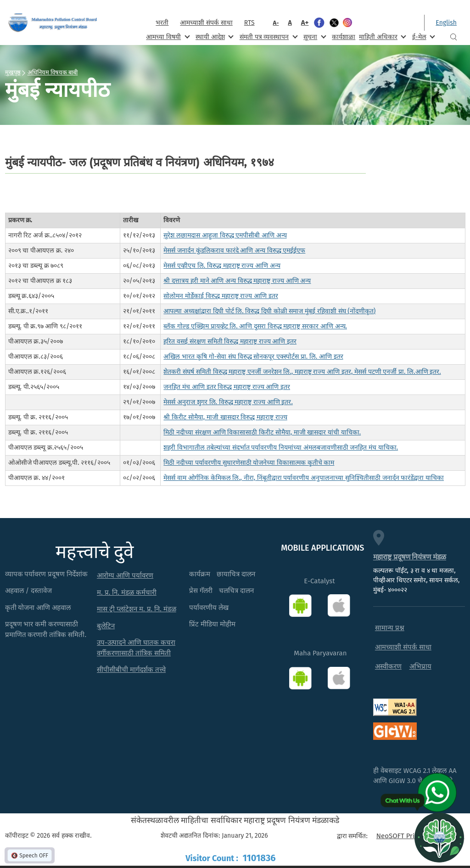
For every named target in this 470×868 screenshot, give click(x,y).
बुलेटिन (106, 626)
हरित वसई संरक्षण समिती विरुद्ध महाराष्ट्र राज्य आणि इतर (230, 341)
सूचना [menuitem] (314, 37)
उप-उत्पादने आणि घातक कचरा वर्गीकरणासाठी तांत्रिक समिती (136, 648)
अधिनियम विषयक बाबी (53, 72)
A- (276, 23)
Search (453, 37)
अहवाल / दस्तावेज (29, 591)
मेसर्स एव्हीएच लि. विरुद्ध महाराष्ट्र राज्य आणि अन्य (222, 266)
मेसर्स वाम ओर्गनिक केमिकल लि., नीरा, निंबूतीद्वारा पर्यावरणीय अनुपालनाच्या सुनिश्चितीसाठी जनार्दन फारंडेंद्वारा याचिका (304, 478)
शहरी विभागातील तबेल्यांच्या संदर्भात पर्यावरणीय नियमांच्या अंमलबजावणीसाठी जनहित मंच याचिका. (281, 448)
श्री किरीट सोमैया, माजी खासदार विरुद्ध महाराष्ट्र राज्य (225, 417)
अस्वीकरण (388, 666)
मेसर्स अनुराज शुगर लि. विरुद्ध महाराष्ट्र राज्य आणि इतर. (228, 402)
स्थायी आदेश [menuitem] (214, 37)
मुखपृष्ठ (13, 72)
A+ (305, 23)
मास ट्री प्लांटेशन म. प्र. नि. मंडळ (137, 609)
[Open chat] (439, 837)
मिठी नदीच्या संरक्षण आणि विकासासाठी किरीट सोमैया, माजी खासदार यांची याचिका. (262, 432)
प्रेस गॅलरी (201, 591)
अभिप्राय (420, 666)
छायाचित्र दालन (236, 574)
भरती (162, 23)
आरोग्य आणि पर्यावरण (125, 575)
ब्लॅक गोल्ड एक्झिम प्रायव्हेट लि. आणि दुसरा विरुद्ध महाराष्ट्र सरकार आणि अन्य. (255, 326)
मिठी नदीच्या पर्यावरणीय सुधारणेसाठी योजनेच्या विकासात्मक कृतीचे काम (249, 463)
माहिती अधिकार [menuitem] (382, 37)
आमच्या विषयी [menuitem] (167, 37)
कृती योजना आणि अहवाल (38, 608)
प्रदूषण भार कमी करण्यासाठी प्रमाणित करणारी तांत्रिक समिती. (46, 629)
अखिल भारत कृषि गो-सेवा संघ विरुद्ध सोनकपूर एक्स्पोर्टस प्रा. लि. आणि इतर (253, 357)
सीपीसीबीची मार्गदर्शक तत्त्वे (131, 670)
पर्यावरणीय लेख (209, 608)
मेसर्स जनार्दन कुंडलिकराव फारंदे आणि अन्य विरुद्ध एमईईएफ (234, 251)
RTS (249, 23)
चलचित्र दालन (236, 591)
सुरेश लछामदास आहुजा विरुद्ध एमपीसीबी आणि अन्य (225, 235)
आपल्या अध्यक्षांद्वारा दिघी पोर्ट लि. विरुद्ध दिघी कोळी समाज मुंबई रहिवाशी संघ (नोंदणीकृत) (269, 311)
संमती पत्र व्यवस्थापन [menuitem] (268, 37)
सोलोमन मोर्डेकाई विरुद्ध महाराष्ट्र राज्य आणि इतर (221, 296)
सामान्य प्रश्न (390, 628)
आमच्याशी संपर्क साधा (206, 23)
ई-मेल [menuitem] (423, 37)
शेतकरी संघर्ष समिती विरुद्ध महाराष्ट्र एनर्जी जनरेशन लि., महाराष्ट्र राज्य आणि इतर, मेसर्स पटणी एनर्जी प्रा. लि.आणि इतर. (302, 372)
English (446, 23)
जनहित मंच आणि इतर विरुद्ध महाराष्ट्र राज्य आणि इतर (227, 387)
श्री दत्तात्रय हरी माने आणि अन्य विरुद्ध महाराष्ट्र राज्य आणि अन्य (237, 281)
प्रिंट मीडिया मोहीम (212, 624)
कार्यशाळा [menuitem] (344, 37)
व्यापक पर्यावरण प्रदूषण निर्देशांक (47, 574)
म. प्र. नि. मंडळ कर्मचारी (127, 592)
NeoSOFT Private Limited (415, 836)
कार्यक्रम (200, 574)
